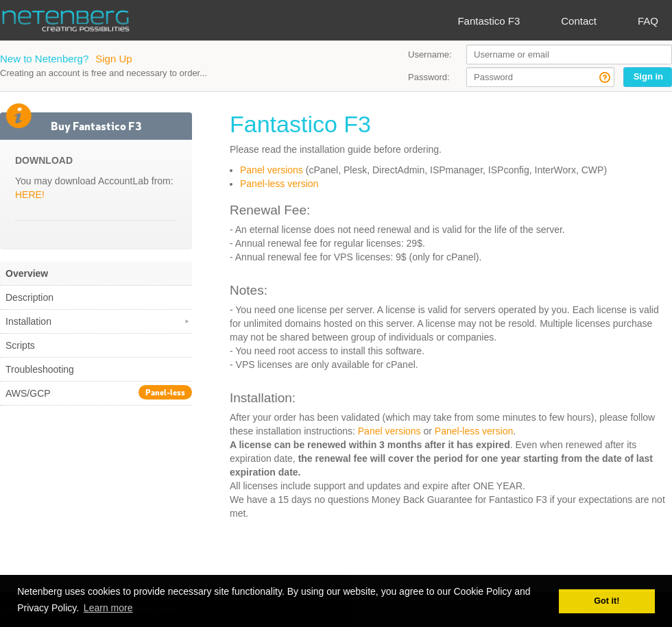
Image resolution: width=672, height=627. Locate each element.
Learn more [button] (108, 608)
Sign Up (113, 59)
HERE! (30, 195)
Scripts (20, 345)
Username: (430, 54)
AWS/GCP (99, 392)
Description (29, 297)
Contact (579, 21)
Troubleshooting (40, 369)
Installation (98, 321)
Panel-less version (279, 184)
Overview (27, 273)
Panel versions (272, 170)
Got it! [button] (607, 601)
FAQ (648, 21)
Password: (429, 77)
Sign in (648, 76)
